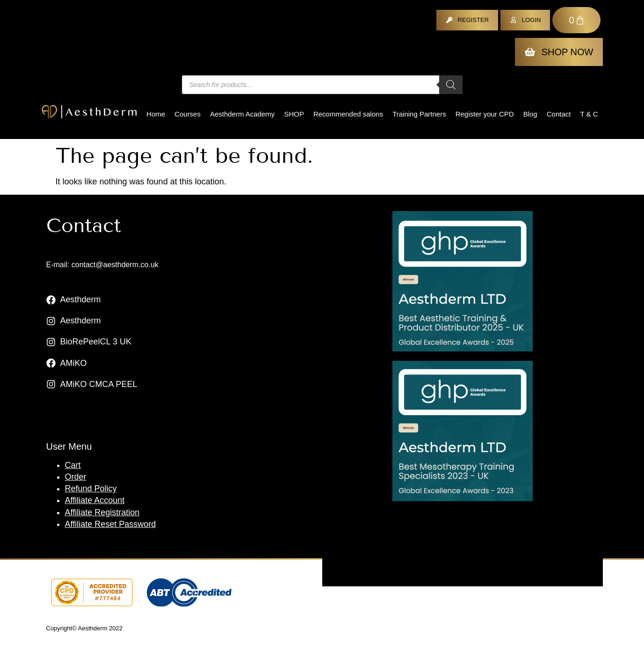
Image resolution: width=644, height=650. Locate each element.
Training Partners (419, 114)
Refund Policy (91, 489)
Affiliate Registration (102, 512)
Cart (73, 465)
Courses (188, 114)
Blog (530, 114)
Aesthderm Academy (242, 114)
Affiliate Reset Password (111, 524)
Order (76, 477)
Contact (559, 114)
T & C (589, 114)
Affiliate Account (95, 500)
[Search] (451, 85)
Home (156, 114)
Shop (294, 114)
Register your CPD (485, 114)
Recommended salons (348, 114)
